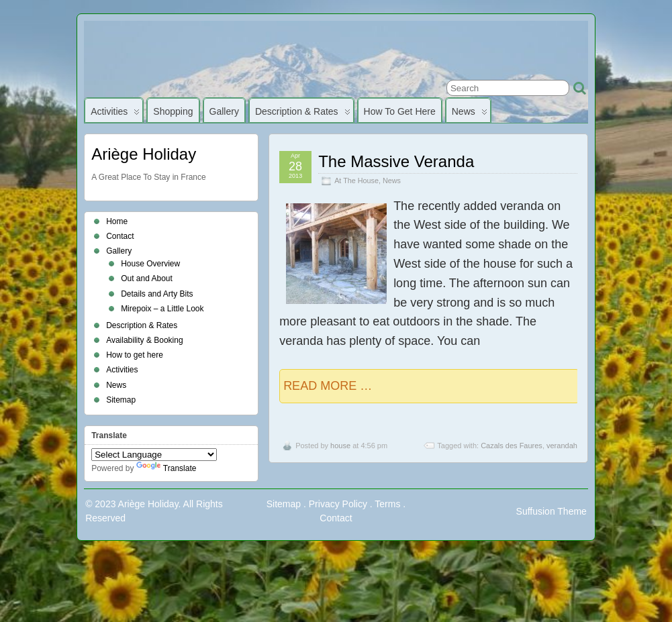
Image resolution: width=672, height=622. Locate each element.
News (470, 114)
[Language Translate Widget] (154, 455)
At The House (356, 180)
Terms (387, 504)
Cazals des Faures (512, 446)
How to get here (400, 111)
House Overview (150, 264)
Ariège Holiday (144, 154)
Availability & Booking (145, 340)
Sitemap (121, 400)
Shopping (173, 111)
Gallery (224, 111)
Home (117, 221)
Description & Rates (303, 114)
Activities (115, 114)
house (340, 446)
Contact (120, 236)
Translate (166, 468)
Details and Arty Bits (157, 294)
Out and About (147, 278)
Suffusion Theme (551, 511)
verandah (562, 446)
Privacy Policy (338, 504)
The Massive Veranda (396, 161)
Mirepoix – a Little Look (162, 309)
